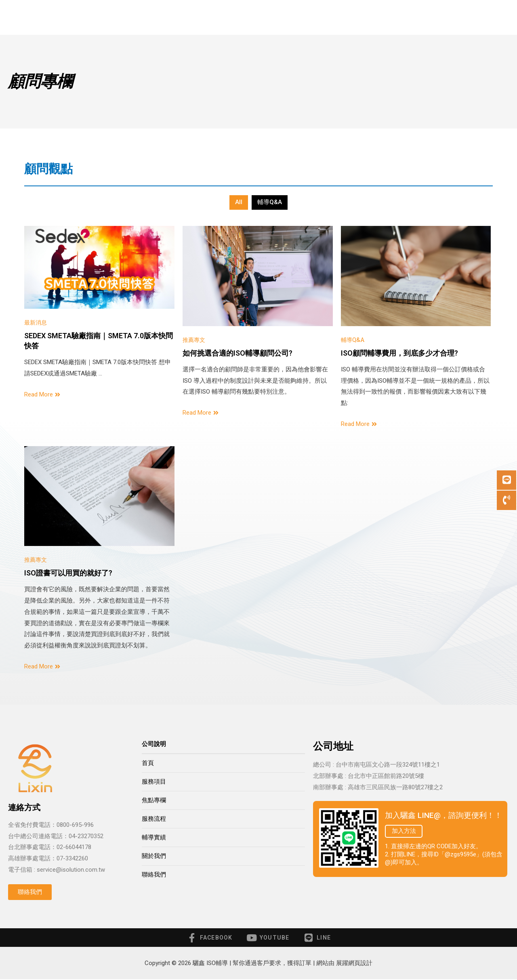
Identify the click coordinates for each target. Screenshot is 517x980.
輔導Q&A (270, 202)
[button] (30, 892)
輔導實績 (334, 17)
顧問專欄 (239, 17)
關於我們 (379, 17)
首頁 (143, 17)
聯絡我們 (425, 17)
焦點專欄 (154, 800)
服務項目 (186, 17)
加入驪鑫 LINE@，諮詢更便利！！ (443, 815)
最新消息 (36, 322)
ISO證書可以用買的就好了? (68, 573)
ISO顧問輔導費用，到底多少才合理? (399, 353)
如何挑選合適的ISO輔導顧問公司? (237, 353)
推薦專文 (195, 339)
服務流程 (289, 17)
